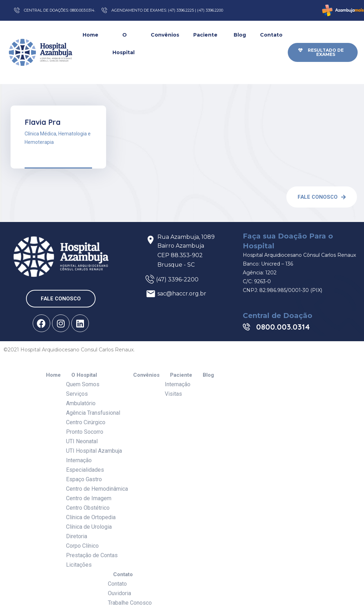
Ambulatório (81, 403)
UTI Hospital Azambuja (94, 451)
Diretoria (77, 536)
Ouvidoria (119, 593)
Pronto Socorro (85, 432)
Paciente (206, 43)
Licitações (79, 565)
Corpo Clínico (82, 546)
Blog (240, 35)
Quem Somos (83, 384)
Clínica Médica (40, 134)
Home (90, 35)
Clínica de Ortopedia (91, 517)
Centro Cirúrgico (86, 422)
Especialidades (85, 470)
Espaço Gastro (84, 479)
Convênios (165, 35)
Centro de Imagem (89, 498)
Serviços (77, 394)
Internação (79, 460)
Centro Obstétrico (88, 508)
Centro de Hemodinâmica (97, 489)
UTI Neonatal (82, 441)
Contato (272, 43)
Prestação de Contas (92, 555)
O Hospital (125, 53)
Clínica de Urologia (89, 527)
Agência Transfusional (93, 413)
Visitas (173, 394)
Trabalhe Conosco (130, 603)
